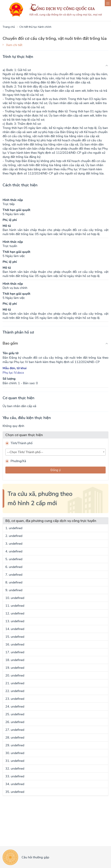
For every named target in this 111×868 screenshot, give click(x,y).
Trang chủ (9, 27)
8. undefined (14, 582)
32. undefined (15, 769)
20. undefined (15, 675)
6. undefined (14, 567)
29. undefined (15, 745)
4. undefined (14, 551)
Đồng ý (56, 470)
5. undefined (14, 559)
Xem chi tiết (14, 45)
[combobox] (55, 452)
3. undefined (14, 544)
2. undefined (14, 536)
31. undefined (15, 761)
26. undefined (15, 722)
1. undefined (14, 528)
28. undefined (15, 738)
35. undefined (15, 792)
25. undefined (15, 714)
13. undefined (15, 621)
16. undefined (15, 644)
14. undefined (15, 629)
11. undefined (15, 606)
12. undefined (15, 613)
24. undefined (15, 706)
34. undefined (15, 784)
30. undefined (15, 753)
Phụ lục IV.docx (13, 373)
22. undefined (15, 691)
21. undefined (15, 683)
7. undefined (14, 575)
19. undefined (15, 668)
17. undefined (15, 652)
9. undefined (14, 590)
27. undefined (15, 730)
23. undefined (15, 699)
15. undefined (15, 637)
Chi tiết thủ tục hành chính (35, 27)
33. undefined (15, 776)
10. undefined (15, 598)
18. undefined (15, 660)
